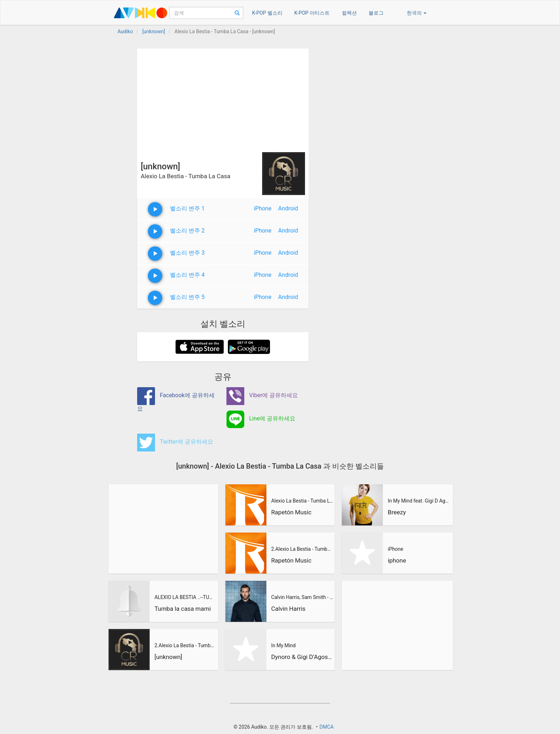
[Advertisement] (223, 99)
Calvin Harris (288, 609)
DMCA (326, 727)
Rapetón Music (291, 512)
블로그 (376, 13)
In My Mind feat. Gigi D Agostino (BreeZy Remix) (419, 501)
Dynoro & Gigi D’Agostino (302, 657)
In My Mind (283, 645)
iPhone (263, 208)
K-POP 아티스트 (312, 13)
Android (288, 208)
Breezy (397, 512)
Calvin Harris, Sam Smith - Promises (302, 597)
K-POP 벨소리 (267, 13)
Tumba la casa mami (182, 609)
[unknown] (168, 657)
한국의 (417, 13)
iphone (397, 560)
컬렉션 (349, 13)
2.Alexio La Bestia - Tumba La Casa (185, 645)
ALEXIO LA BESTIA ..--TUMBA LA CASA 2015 (185, 597)
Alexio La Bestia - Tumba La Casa (302, 501)
